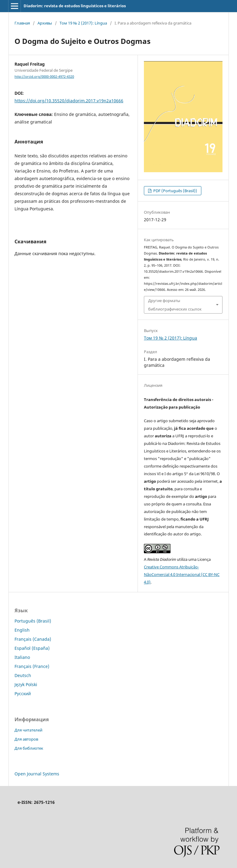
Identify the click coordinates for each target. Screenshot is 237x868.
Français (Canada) (33, 639)
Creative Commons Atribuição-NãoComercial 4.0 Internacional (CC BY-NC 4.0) (182, 574)
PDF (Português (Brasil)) (175, 191)
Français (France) (32, 666)
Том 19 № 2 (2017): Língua (83, 23)
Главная (22, 23)
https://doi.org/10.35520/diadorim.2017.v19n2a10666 (69, 101)
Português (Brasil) (33, 621)
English (22, 630)
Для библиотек (29, 748)
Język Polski (26, 684)
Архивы (45, 23)
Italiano (22, 657)
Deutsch (23, 675)
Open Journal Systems (37, 774)
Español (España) (32, 648)
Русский (23, 694)
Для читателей (28, 730)
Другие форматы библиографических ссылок (175, 305)
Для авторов (26, 739)
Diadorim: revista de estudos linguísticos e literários (75, 6)
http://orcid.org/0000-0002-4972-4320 (44, 77)
